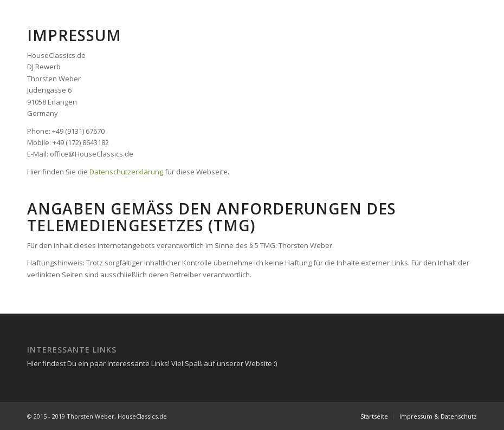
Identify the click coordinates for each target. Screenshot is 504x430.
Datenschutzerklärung (126, 172)
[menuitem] (374, 416)
